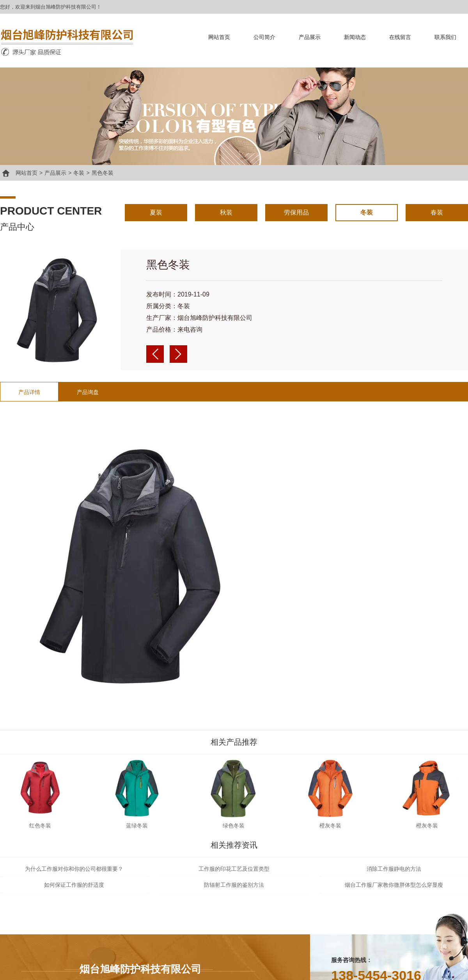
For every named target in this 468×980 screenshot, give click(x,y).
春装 (437, 212)
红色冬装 (40, 826)
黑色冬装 (103, 173)
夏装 (156, 212)
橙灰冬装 (330, 826)
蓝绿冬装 (137, 826)
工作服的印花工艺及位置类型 (234, 869)
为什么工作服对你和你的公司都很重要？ (74, 869)
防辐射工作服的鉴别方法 (234, 885)
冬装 (79, 173)
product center (51, 211)
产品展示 (310, 37)
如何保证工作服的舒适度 (74, 885)
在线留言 (400, 37)
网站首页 (219, 37)
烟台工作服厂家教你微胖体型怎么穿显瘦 (394, 885)
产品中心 (17, 227)
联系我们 (445, 37)
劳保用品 (296, 212)
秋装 (226, 212)
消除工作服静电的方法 (394, 869)
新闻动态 (355, 37)
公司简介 (264, 37)
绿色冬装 (234, 826)
